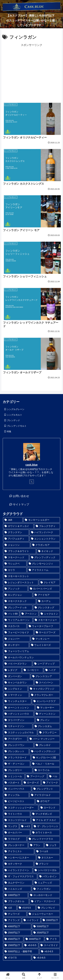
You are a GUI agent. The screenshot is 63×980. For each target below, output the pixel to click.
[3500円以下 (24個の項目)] (46, 933)
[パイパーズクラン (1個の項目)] (18, 664)
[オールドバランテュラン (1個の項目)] (32, 658)
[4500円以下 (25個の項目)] (13, 939)
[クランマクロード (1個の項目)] (17, 758)
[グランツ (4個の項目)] (47, 864)
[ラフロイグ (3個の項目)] (15, 839)
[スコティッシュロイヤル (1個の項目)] (20, 733)
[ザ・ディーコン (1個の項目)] (17, 764)
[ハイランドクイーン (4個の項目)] (18, 870)
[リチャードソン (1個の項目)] (18, 726)
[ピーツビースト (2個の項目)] (19, 801)
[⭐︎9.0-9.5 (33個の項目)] (31, 945)
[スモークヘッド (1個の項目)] (16, 557)
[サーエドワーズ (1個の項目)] (47, 632)
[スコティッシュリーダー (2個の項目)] (21, 808)
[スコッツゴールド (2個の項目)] (17, 820)
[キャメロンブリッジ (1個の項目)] (44, 689)
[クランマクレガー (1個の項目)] (45, 695)
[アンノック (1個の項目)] (15, 589)
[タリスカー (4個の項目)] (48, 858)
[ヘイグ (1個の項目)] (52, 670)
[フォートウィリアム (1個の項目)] (32, 651)
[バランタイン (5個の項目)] (49, 876)
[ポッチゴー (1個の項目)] (16, 645)
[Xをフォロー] (32, 482)
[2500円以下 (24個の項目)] (17, 933)
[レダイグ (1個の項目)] (12, 670)
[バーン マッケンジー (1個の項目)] (44, 739)
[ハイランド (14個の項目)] (31, 920)
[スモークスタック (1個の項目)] (19, 601)
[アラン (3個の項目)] (36, 845)
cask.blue (31, 465)
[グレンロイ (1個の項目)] (47, 745)
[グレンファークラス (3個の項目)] (44, 839)
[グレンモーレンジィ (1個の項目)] (44, 564)
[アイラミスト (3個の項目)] (19, 851)
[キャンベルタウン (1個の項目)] (18, 683)
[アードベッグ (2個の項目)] (36, 776)
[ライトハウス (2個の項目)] (17, 814)
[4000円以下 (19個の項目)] (17, 926)
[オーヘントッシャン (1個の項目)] (19, 708)
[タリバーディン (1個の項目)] (19, 720)
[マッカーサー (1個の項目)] (48, 708)
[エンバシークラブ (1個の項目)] (46, 701)
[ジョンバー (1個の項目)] (17, 639)
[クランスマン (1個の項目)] (16, 532)
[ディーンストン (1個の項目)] (47, 714)
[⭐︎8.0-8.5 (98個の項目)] (46, 958)
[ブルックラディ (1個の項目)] (47, 526)
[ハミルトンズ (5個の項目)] (17, 889)
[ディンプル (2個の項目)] (16, 795)
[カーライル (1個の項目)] (47, 770)
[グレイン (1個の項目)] (48, 720)
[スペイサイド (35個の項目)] (49, 945)
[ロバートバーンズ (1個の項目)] (44, 589)
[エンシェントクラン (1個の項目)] (45, 539)
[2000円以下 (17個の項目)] (51, 920)
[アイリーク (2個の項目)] (51, 783)
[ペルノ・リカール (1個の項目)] (45, 764)
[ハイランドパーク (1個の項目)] (45, 532)
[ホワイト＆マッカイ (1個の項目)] (18, 526)
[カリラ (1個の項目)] (15, 570)
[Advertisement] (32, 73)
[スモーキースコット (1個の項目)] (32, 576)
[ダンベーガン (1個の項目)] (17, 676)
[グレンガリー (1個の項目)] (18, 770)
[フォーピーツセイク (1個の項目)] (18, 632)
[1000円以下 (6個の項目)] (15, 895)
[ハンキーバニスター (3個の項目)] (19, 858)
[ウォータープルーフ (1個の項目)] (44, 626)
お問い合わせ (21, 496)
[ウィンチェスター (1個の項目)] (17, 701)
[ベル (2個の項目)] (54, 776)
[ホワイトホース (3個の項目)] (45, 833)
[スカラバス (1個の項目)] (15, 626)
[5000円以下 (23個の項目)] (46, 926)
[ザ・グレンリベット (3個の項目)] (46, 826)
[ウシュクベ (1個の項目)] (15, 564)
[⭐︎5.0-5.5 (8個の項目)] (26, 908)
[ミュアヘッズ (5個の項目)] (47, 883)
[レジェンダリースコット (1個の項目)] (21, 583)
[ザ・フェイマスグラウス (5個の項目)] (20, 876)
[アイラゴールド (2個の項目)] (45, 795)
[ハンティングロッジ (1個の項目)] (45, 751)
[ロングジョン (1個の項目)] (18, 595)
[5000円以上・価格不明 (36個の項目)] (21, 951)
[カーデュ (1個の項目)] (48, 601)
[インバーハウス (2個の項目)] (17, 789)
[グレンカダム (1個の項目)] (47, 726)
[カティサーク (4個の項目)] (18, 864)
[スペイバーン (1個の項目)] (47, 683)
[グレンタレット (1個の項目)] (16, 751)
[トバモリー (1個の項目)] (33, 670)
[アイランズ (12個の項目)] (12, 920)
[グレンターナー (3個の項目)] (15, 845)
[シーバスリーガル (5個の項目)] (47, 870)
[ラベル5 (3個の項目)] (47, 851)
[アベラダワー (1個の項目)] (15, 739)
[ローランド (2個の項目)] (50, 808)
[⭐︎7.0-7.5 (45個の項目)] (17, 958)
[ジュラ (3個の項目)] (52, 845)
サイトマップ (21, 504)
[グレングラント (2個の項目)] (46, 789)
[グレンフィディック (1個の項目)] (45, 557)
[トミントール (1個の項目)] (14, 776)
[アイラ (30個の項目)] (52, 939)
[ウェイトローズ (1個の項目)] (45, 645)
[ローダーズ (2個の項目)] (31, 783)
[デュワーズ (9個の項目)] (15, 914)
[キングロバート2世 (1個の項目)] (46, 758)
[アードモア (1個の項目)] (47, 595)
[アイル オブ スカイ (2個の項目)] (46, 820)
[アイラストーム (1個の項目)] (44, 570)
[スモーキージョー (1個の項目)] (47, 620)
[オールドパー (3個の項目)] (17, 833)
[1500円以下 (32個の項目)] (13, 945)
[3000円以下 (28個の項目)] (34, 939)
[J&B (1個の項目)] (13, 520)
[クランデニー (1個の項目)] (49, 733)
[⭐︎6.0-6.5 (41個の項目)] (50, 951)
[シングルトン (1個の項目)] (15, 689)
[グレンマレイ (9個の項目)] (48, 908)
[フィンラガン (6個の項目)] (46, 889)
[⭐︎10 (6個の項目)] (10, 908)
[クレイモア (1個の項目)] (50, 583)
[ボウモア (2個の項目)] (48, 801)
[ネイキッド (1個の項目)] (48, 551)
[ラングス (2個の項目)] (11, 826)
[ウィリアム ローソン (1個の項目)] (18, 620)
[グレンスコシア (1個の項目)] (45, 676)
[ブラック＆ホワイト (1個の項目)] (19, 551)
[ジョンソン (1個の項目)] (17, 545)
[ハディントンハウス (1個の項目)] (18, 714)
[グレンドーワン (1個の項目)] (18, 745)
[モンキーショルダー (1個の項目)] (42, 520)
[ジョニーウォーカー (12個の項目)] (44, 914)
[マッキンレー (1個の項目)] (45, 639)
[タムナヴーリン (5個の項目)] (18, 883)
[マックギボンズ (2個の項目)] (45, 814)
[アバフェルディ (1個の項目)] (16, 539)
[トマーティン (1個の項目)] (16, 695)
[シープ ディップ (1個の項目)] (46, 664)
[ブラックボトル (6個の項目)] (16, 901)
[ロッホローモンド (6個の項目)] (44, 895)
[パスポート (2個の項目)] (12, 783)
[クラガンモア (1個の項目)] (45, 545)
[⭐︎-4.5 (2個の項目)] (26, 826)
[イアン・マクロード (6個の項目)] (45, 901)
